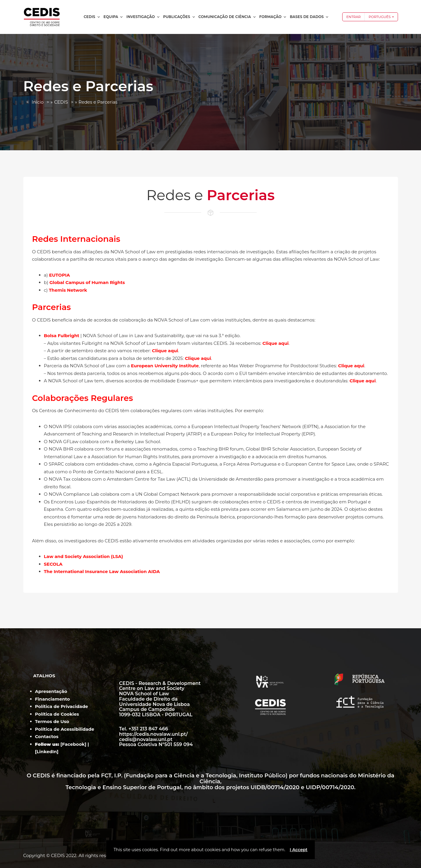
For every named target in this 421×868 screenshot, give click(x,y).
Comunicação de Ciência (227, 17)
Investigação (143, 17)
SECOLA (54, 564)
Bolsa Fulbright (62, 336)
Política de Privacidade (62, 706)
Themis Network (68, 290)
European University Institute (165, 366)
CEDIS (92, 17)
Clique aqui (276, 343)
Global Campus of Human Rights (87, 282)
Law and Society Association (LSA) (83, 556)
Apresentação (51, 691)
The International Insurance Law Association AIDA (103, 571)
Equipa (114, 17)
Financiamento (53, 699)
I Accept (299, 850)
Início (37, 102)
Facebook (73, 744)
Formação (273, 17)
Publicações (179, 17)
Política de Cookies (57, 714)
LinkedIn (47, 752)
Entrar (354, 17)
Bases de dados (309, 17)
